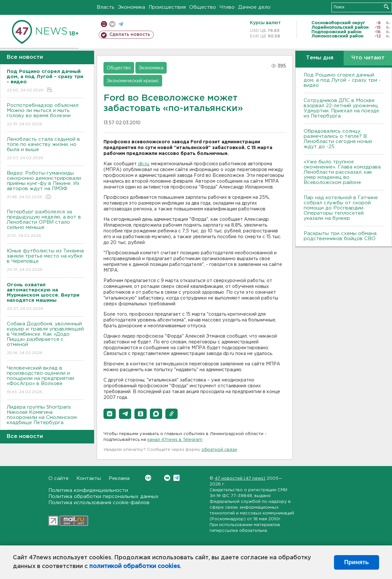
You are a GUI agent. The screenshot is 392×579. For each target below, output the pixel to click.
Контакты (89, 478)
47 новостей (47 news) (240, 478)
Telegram (176, 478)
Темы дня (320, 58)
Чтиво (227, 7)
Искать (386, 7)
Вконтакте (148, 478)
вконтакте (112, 24)
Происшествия (167, 7)
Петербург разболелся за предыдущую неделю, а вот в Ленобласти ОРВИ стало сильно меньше (45, 224)
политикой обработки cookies (135, 566)
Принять (357, 562)
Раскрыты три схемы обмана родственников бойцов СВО (340, 236)
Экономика (132, 7)
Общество (203, 7)
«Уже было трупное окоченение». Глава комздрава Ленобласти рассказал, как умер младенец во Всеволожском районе (342, 172)
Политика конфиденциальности (88, 490)
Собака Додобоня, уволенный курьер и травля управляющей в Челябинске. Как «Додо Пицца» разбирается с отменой (45, 339)
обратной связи (219, 450)
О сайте (59, 478)
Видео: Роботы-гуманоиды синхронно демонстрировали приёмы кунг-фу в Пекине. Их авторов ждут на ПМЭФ (45, 185)
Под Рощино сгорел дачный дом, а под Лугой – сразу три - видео (342, 80)
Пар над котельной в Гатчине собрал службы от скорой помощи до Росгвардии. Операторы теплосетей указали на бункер (341, 208)
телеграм (121, 24)
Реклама (119, 478)
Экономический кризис (133, 81)
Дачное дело (254, 7)
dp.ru (143, 164)
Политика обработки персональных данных (103, 497)
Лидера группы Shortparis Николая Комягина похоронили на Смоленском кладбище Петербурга (45, 419)
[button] (110, 414)
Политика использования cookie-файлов (99, 503)
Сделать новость (130, 35)
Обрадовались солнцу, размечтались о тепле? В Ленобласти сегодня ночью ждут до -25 (338, 139)
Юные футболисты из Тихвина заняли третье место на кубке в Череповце (45, 261)
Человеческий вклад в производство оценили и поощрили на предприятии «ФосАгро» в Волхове (45, 380)
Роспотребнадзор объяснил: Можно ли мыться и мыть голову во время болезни (45, 115)
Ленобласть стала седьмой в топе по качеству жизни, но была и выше (45, 149)
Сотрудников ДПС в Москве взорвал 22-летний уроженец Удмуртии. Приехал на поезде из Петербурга (341, 108)
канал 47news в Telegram (175, 440)
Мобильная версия (104, 24)
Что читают (368, 58)
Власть (106, 7)
